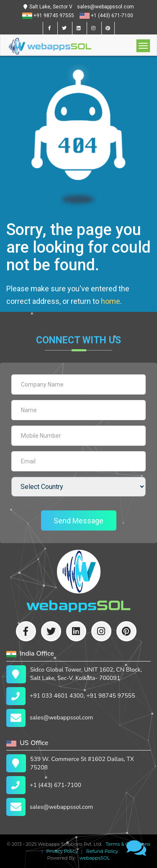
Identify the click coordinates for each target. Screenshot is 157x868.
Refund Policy (101, 851)
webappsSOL (94, 858)
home (111, 301)
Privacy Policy (61, 851)
